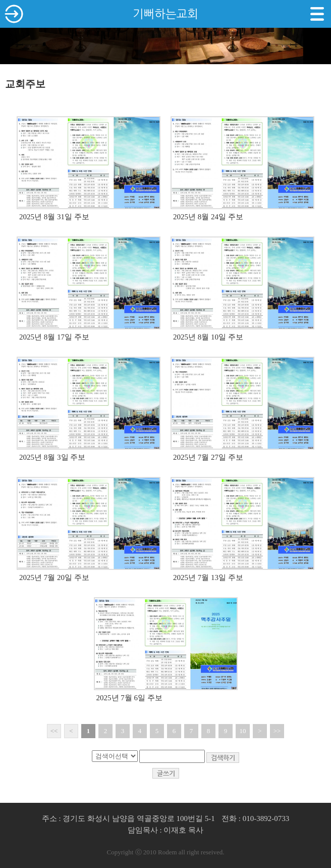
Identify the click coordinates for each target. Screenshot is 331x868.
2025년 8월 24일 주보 (208, 217)
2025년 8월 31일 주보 (54, 217)
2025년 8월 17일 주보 (54, 337)
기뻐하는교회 (165, 14)
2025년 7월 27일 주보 (208, 457)
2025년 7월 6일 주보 (129, 698)
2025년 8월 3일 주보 (52, 457)
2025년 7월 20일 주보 (54, 577)
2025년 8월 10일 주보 (208, 337)
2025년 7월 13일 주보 (208, 577)
